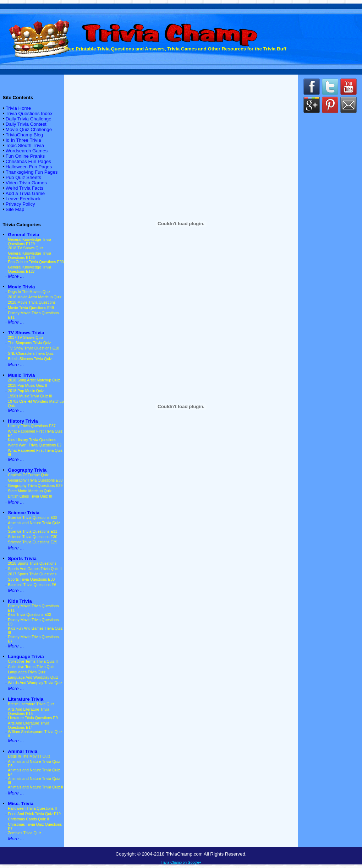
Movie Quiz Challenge (29, 129)
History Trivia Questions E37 (32, 426)
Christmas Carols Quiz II (28, 819)
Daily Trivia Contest (26, 124)
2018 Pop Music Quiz (26, 391)
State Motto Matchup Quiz (30, 491)
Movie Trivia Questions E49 (31, 308)
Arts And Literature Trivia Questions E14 (29, 725)
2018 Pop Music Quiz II (27, 385)
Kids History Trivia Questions (32, 440)
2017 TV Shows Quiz (26, 337)
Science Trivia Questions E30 (32, 537)
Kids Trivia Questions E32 (29, 614)
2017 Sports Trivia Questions (32, 574)
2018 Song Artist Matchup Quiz (34, 380)
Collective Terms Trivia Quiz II (33, 661)
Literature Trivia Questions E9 (33, 718)
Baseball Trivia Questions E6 (32, 585)
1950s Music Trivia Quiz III (30, 396)
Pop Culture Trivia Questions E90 (36, 262)
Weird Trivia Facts (24, 188)
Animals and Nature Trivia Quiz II (35, 787)
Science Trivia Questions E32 (32, 517)
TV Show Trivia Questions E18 (34, 348)
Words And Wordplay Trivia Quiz (35, 683)
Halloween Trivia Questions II (32, 808)
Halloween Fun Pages (29, 167)
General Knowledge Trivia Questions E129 (29, 242)
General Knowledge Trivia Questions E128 (29, 255)
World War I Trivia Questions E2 (35, 445)
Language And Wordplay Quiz (33, 677)
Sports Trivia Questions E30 (31, 579)
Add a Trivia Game (25, 193)
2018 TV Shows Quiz (26, 248)
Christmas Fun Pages (28, 161)
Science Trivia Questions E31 (32, 531)
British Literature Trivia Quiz (31, 704)
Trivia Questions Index (29, 113)
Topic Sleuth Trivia (25, 145)
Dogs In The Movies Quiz (29, 292)
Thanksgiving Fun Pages (32, 172)
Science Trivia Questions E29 (32, 542)
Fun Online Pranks (25, 156)
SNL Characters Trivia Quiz (31, 353)
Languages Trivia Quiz (27, 672)
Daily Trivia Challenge (29, 119)
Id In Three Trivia (23, 140)
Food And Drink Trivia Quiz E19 (34, 814)
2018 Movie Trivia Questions (32, 302)
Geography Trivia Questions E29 (35, 485)
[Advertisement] (330, 238)
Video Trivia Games (26, 183)
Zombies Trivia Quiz (24, 833)
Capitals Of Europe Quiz (28, 475)
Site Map (15, 209)
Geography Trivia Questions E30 (35, 480)
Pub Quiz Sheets (23, 177)
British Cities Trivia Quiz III (30, 496)
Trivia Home (18, 108)
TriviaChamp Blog (24, 135)
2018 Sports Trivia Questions (32, 563)
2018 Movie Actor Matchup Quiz (35, 297)
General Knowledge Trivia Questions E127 (29, 269)
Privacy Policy (20, 204)
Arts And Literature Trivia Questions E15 (29, 711)
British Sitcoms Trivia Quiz (30, 359)
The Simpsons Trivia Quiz (29, 343)
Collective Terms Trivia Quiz (31, 667)
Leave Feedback (23, 199)
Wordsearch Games (27, 151)
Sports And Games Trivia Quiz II (35, 569)
